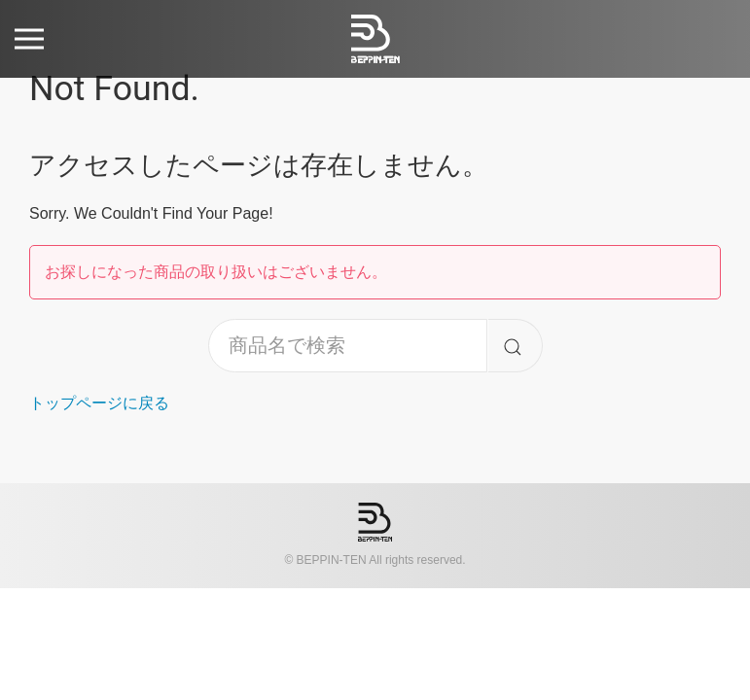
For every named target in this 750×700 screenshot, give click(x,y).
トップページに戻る (99, 403)
